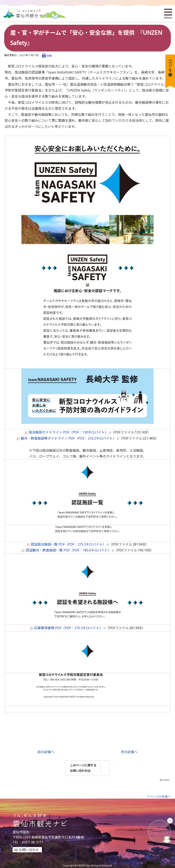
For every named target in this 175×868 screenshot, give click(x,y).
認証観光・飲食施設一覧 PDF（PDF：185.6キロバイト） (68, 550)
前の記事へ (46, 752)
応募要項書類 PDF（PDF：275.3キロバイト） (68, 628)
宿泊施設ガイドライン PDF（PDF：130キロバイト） (68, 432)
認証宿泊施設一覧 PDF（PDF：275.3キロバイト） (68, 544)
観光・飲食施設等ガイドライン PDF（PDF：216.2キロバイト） (68, 438)
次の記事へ (129, 752)
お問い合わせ (29, 850)
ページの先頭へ (160, 797)
